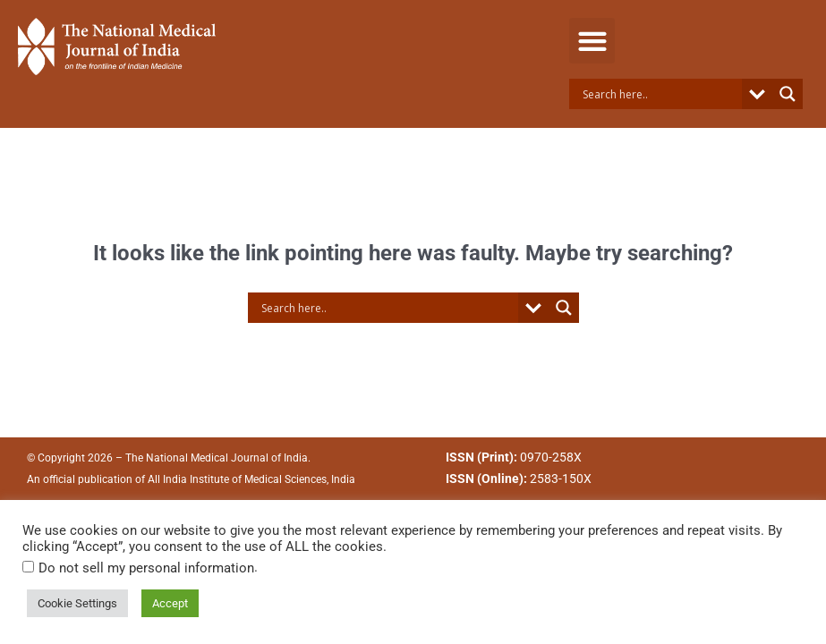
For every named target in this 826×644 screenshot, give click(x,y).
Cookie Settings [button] (77, 603)
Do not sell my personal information (146, 568)
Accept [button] (170, 603)
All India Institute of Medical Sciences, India (251, 479)
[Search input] (660, 94)
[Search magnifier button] (788, 94)
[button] (592, 41)
